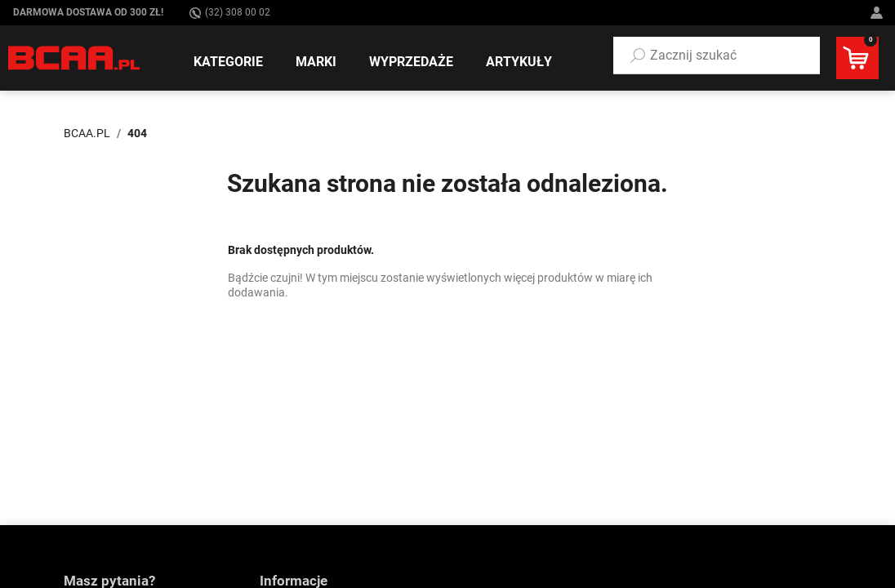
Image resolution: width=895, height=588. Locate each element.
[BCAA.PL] (75, 57)
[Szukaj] (638, 56)
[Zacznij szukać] (717, 56)
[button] (717, 56)
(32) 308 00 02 (230, 13)
